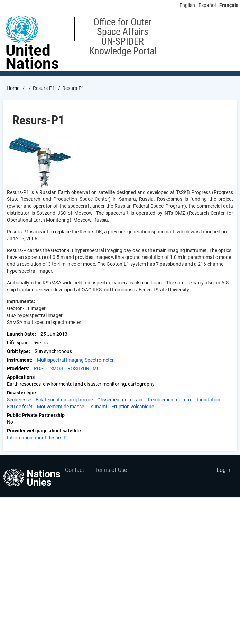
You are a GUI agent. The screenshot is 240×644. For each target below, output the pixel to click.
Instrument (19, 360)
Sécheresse (19, 400)
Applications (21, 377)
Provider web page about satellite (44, 431)
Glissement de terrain (120, 400)
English (187, 5)
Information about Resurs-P (37, 438)
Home (13, 88)
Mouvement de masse (61, 407)
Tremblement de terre (170, 400)
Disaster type (21, 393)
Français (229, 5)
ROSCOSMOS (48, 368)
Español (207, 5)
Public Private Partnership (36, 415)
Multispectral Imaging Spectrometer (75, 360)
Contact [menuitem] (75, 470)
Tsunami (98, 407)
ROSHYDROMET (85, 368)
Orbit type (18, 351)
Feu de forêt (20, 407)
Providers (17, 368)
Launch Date (21, 334)
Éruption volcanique (133, 407)
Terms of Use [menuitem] (111, 470)
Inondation (209, 400)
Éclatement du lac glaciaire (64, 400)
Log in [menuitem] (224, 470)
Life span (17, 343)
